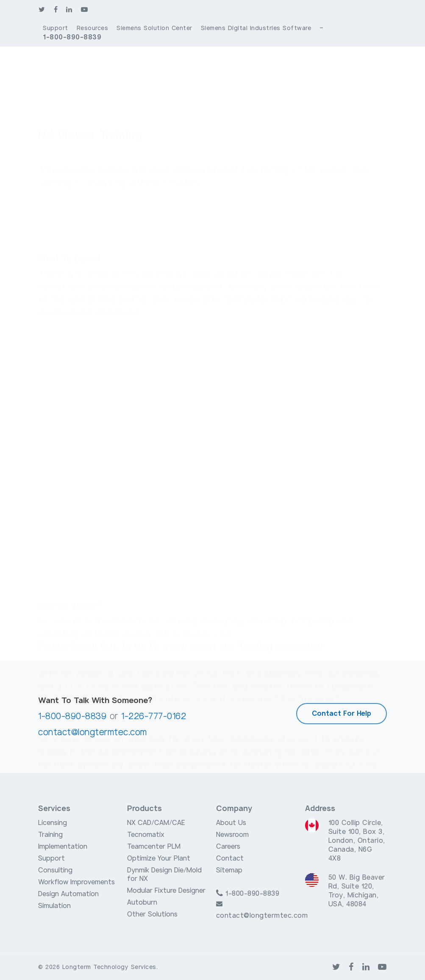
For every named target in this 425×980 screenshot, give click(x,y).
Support (51, 858)
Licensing (53, 823)
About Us (231, 823)
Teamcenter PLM (154, 847)
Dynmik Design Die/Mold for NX (164, 875)
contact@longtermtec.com (93, 732)
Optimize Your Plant (159, 858)
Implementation (63, 847)
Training (50, 835)
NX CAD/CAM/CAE (156, 823)
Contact (230, 858)
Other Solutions (152, 914)
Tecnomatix (146, 835)
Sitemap (229, 870)
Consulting (55, 870)
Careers (228, 847)
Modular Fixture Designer (166, 891)
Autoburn (142, 902)
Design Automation (68, 894)
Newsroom (232, 835)
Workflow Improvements (76, 882)
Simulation (54, 906)
